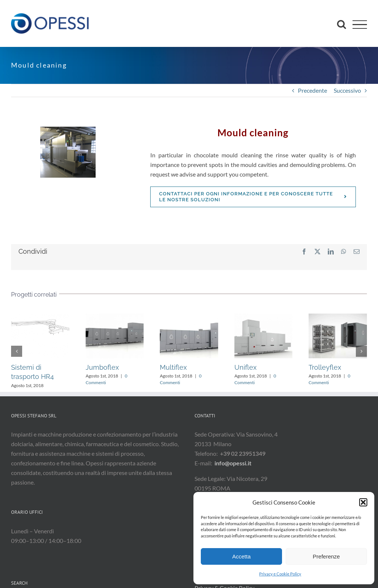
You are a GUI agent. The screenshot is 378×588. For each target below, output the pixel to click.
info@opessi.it (233, 463)
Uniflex (245, 367)
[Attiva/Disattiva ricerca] (341, 24)
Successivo (347, 90)
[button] (363, 502)
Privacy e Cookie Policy (280, 574)
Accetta (241, 556)
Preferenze (326, 556)
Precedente (312, 90)
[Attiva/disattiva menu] (360, 25)
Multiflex (173, 367)
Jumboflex (102, 367)
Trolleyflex (325, 367)
